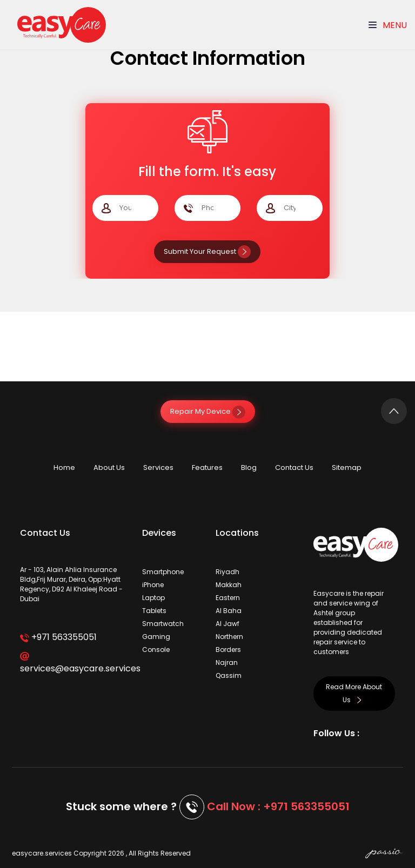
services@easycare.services (73, 664)
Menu (388, 25)
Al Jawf (227, 624)
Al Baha (229, 611)
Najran (227, 662)
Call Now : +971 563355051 (278, 806)
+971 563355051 (58, 637)
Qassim (229, 675)
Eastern (228, 598)
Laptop (153, 598)
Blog (249, 467)
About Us (109, 467)
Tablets (154, 611)
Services (158, 467)
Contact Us (294, 467)
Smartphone (163, 572)
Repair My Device (208, 411)
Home (64, 467)
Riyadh (227, 572)
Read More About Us (354, 693)
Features (207, 467)
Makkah (229, 585)
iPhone (153, 585)
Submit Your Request (207, 251)
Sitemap (347, 467)
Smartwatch (163, 624)
